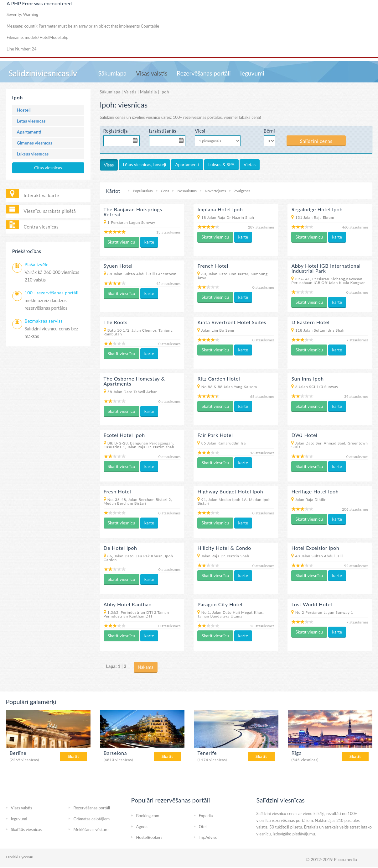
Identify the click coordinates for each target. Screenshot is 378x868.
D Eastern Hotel (310, 322)
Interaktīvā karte (41, 195)
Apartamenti (29, 132)
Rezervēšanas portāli (204, 73)
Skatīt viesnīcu (122, 242)
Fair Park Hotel (215, 435)
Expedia (206, 816)
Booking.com (148, 816)
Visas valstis (152, 73)
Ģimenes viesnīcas (35, 143)
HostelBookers (149, 837)
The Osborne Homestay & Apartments (134, 381)
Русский (26, 857)
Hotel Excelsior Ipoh (315, 548)
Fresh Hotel (117, 491)
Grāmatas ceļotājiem (92, 819)
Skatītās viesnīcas (26, 829)
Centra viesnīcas (41, 227)
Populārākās (143, 191)
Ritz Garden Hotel (219, 379)
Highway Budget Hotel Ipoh (230, 491)
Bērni (269, 131)
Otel (203, 827)
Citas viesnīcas (48, 168)
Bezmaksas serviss (44, 321)
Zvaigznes (242, 191)
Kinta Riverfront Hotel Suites (232, 322)
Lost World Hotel (312, 604)
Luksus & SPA (221, 164)
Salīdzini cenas (316, 141)
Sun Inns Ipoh (307, 379)
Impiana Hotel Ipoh (220, 209)
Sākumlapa (112, 73)
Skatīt (73, 756)
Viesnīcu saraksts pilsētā (50, 211)
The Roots (116, 322)
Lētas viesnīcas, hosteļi (145, 164)
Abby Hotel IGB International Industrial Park (326, 268)
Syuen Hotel (118, 266)
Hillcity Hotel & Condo (224, 548)
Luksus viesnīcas (33, 154)
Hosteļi (24, 110)
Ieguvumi (252, 73)
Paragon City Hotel (220, 604)
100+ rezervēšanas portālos (197, 117)
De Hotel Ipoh (120, 548)
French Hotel (213, 266)
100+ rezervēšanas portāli (52, 293)
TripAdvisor (209, 837)
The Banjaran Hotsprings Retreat (133, 212)
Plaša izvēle (37, 264)
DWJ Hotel (304, 435)
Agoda (142, 827)
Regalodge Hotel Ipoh (317, 209)
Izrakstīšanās (163, 131)
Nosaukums (187, 191)
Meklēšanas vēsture (91, 829)
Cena (165, 191)
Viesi (200, 131)
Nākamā (146, 667)
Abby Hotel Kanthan (128, 604)
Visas (109, 165)
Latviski (12, 857)
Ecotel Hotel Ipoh (124, 435)
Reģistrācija (116, 131)
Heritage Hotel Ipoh (315, 491)
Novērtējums (215, 191)
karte (149, 242)
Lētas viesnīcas (31, 121)
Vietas (250, 164)
